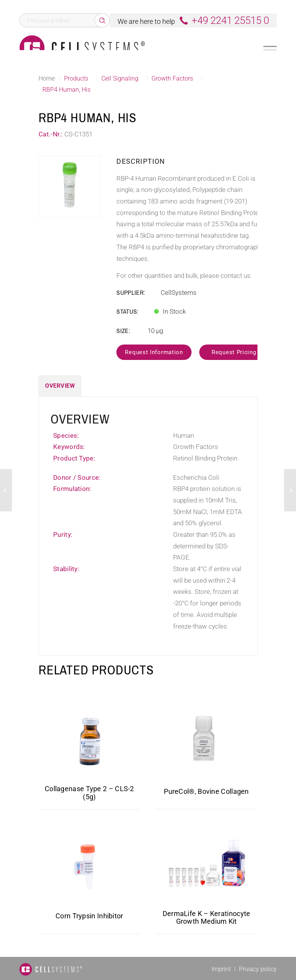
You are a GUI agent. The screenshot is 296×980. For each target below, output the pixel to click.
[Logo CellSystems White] (82, 48)
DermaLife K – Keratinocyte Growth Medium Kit (207, 918)
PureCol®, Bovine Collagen (206, 791)
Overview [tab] (60, 386)
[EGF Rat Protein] (290, 490)
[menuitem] (221, 969)
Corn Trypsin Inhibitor (89, 916)
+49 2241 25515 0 (230, 20)
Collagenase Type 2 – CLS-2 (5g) (89, 793)
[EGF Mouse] (6, 490)
